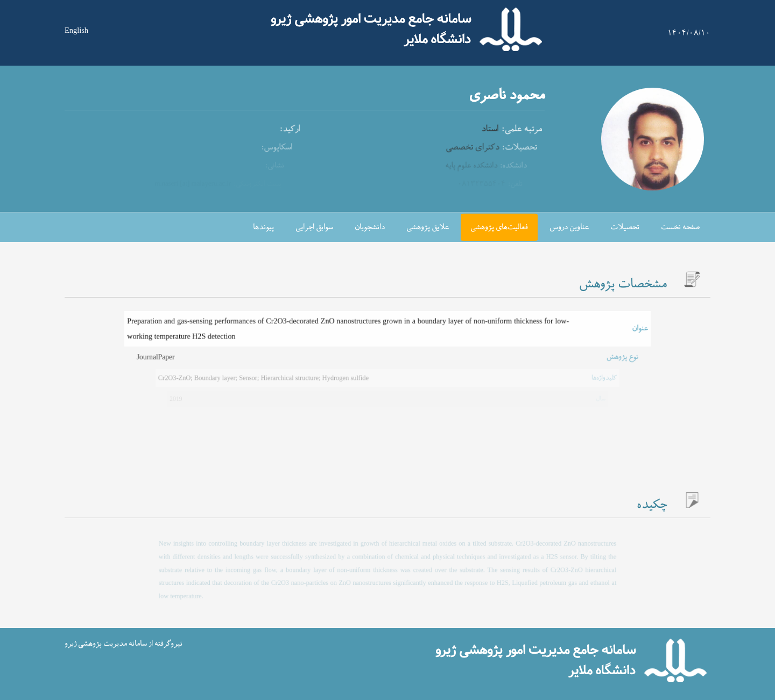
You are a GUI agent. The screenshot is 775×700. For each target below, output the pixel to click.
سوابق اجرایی (314, 227)
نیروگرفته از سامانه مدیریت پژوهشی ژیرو (124, 644)
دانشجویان (370, 227)
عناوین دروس (569, 227)
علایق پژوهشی (428, 227)
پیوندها (263, 227)
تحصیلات (625, 227)
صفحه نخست (680, 227)
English (76, 30)
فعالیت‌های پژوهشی (499, 227)
